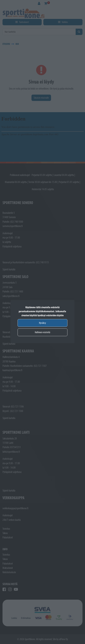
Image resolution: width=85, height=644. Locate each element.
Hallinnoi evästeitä (42, 332)
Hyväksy (42, 323)
